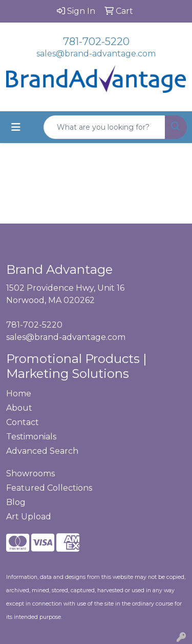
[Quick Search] (104, 127)
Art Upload (29, 517)
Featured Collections (49, 488)
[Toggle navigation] (16, 127)
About (19, 408)
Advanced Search (42, 451)
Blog (16, 502)
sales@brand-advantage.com (96, 54)
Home (19, 394)
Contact (23, 422)
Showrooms (30, 474)
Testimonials (31, 437)
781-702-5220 (96, 42)
